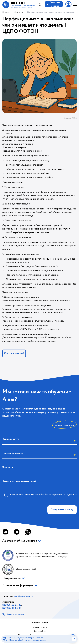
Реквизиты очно (39, 627)
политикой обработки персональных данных (51, 495)
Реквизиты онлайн (40, 623)
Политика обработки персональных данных (28, 640)
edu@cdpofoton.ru (23, 596)
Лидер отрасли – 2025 (19, 569)
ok (74, 639)
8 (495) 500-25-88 (12, 608)
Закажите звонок (64, 425)
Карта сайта (39, 631)
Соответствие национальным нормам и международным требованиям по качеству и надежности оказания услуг (35, 555)
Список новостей (14, 353)
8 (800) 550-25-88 (12, 605)
